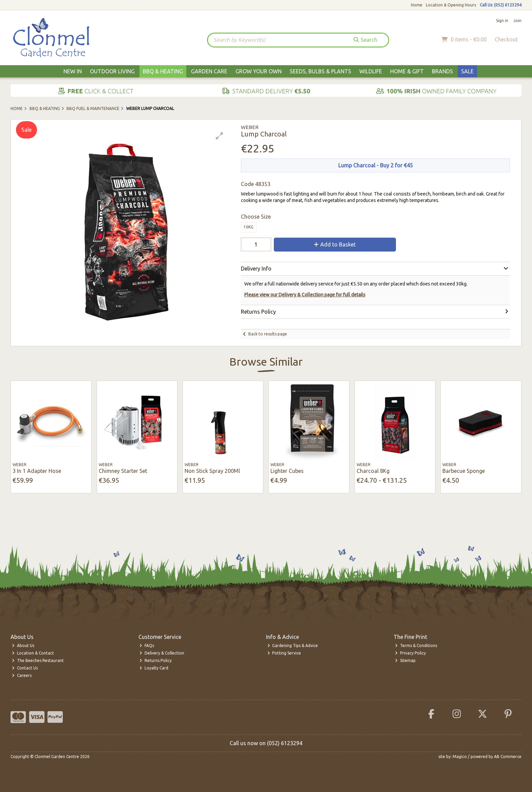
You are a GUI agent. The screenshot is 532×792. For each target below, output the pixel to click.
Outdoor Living (112, 71)
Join (517, 21)
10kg (249, 227)
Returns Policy (156, 660)
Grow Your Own (259, 71)
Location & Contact (33, 653)
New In (73, 71)
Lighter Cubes (287, 471)
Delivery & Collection (162, 653)
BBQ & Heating (163, 71)
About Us (23, 646)
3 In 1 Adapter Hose (37, 471)
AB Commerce (508, 757)
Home (417, 5)
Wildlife (371, 71)
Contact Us (25, 668)
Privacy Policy (410, 653)
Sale (467, 71)
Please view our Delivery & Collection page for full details (305, 295)
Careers (22, 675)
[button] (220, 136)
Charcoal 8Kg (373, 471)
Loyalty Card (154, 668)
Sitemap (405, 660)
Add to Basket (335, 244)
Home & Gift (407, 71)
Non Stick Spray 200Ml (212, 471)
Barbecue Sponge (464, 471)
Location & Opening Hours (451, 5)
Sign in (502, 21)
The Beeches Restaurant (38, 660)
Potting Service (284, 653)
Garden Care (209, 71)
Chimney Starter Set (123, 471)
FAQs (147, 646)
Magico (460, 757)
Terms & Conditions (416, 646)
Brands (442, 71)
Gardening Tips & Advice (293, 646)
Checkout (506, 39)
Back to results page (268, 334)
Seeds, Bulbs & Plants (320, 71)
